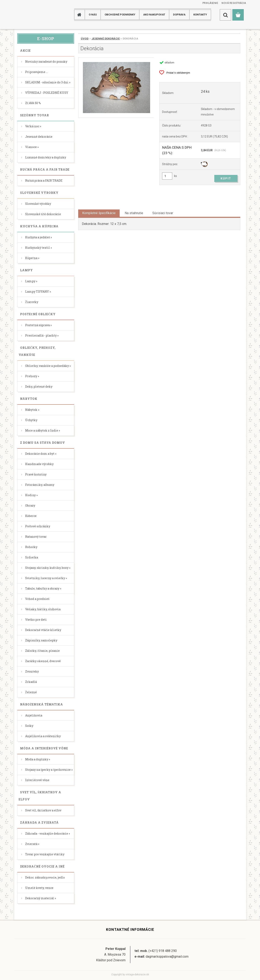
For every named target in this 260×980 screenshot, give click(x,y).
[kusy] (167, 176)
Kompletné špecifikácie (99, 213)
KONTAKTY (200, 15)
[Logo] (30, 15)
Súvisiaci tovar (163, 213)
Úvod (85, 39)
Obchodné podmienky (120, 15)
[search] (225, 15)
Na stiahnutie (134, 213)
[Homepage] (81, 15)
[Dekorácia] (116, 88)
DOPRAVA (179, 15)
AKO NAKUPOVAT (154, 15)
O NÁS (93, 15)
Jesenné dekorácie (106, 39)
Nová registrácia (234, 3)
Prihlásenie (210, 3)
